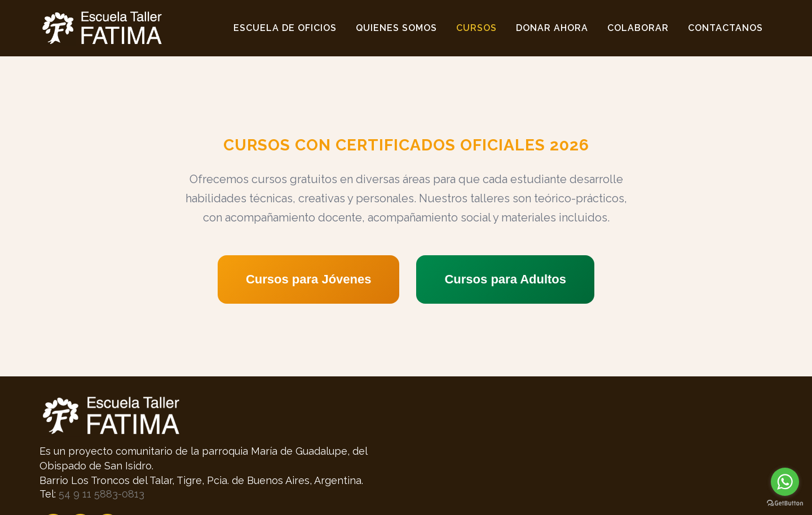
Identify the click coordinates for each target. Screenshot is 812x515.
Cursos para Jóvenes (309, 279)
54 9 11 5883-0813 (101, 494)
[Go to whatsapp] (785, 482)
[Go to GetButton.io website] (785, 503)
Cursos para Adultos (505, 279)
